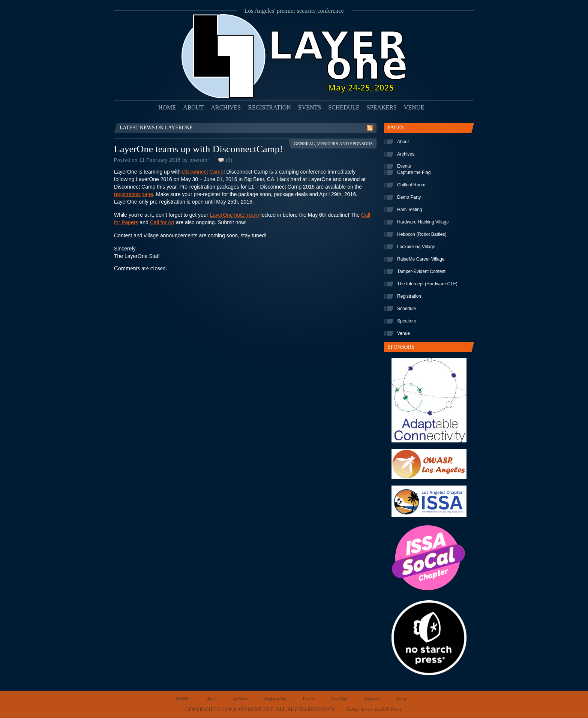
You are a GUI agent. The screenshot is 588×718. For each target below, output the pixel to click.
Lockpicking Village (416, 247)
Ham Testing (409, 210)
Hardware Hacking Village (423, 222)
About (193, 107)
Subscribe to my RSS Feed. (374, 710)
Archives (226, 107)
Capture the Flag (414, 172)
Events (310, 107)
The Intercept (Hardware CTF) (427, 284)
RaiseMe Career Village (421, 259)
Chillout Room (411, 185)
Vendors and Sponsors (345, 144)
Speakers (382, 107)
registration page (133, 194)
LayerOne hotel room (234, 215)
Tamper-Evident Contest (421, 271)
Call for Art (162, 222)
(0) (229, 160)
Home (167, 107)
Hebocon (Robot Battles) (422, 234)
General (304, 144)
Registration (269, 107)
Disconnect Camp (203, 172)
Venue (414, 107)
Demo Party (409, 197)
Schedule (344, 107)
